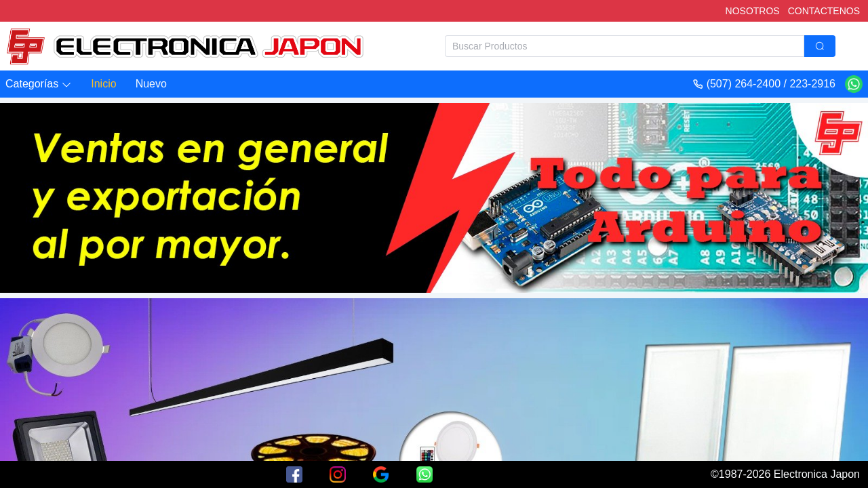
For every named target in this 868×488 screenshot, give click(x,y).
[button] (39, 84)
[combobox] (640, 46)
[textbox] (625, 46)
